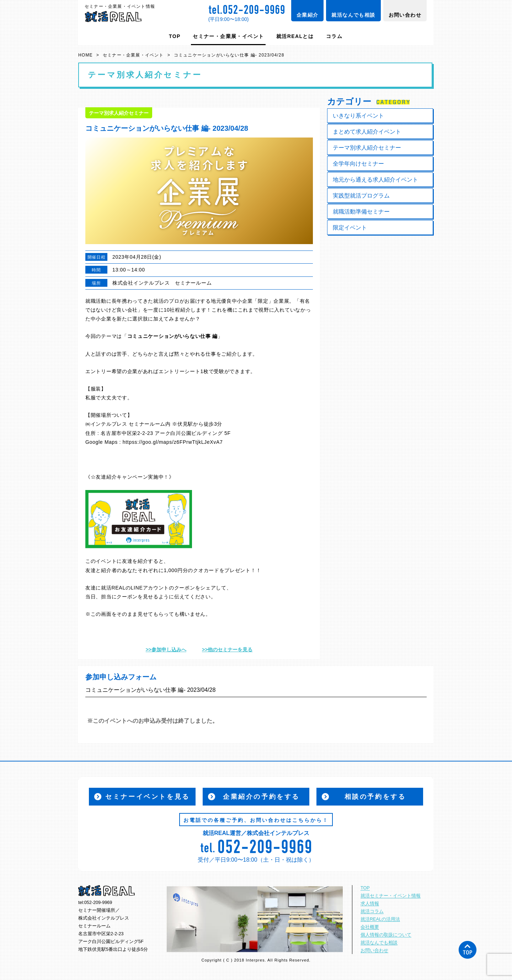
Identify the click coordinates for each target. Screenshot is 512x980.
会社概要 (370, 927)
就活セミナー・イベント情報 (391, 896)
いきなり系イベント (358, 116)
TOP (175, 36)
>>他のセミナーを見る (227, 650)
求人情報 (370, 904)
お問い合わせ (405, 15)
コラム (334, 36)
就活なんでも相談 (353, 15)
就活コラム (372, 911)
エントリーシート (180, 371)
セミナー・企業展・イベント (228, 36)
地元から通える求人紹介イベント (375, 180)
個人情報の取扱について (386, 935)
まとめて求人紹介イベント (367, 132)
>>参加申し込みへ (166, 650)
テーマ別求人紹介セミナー (367, 148)
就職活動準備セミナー (361, 212)
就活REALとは (295, 36)
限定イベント (350, 228)
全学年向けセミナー (358, 164)
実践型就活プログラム (361, 196)
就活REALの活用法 (380, 919)
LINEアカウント (150, 588)
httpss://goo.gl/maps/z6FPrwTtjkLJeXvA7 (173, 442)
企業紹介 (308, 15)
